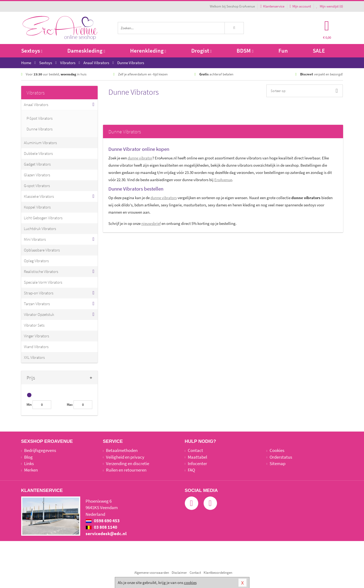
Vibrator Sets (34, 325)
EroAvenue (223, 180)
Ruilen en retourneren (126, 470)
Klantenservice (272, 6)
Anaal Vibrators (36, 105)
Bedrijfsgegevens (40, 450)
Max (70, 405)
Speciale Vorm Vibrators (43, 282)
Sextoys (32, 51)
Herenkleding (148, 51)
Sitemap (277, 463)
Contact (195, 450)
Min (29, 405)
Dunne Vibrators (40, 129)
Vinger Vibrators (36, 336)
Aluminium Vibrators (40, 143)
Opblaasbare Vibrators (42, 250)
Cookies (277, 450)
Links (29, 463)
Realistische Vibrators (41, 271)
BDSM (245, 51)
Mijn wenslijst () (330, 6)
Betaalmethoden (122, 450)
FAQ (191, 470)
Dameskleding (86, 51)
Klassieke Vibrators (39, 196)
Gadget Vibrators (37, 164)
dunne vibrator (140, 158)
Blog (28, 457)
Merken (31, 470)
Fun (283, 51)
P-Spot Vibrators (40, 118)
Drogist (201, 51)
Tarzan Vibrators (37, 304)
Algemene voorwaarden (152, 573)
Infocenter (197, 463)
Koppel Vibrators (37, 207)
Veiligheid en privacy (125, 457)
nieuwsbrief (151, 223)
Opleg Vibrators (36, 261)
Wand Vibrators (36, 347)
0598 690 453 (103, 521)
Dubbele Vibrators (38, 153)
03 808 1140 (101, 527)
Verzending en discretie (128, 463)
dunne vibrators (164, 198)
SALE (319, 51)
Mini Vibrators (35, 239)
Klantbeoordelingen (218, 573)
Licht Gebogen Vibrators (43, 218)
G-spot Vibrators (37, 186)
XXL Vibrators (34, 357)
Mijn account (300, 6)
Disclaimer (179, 573)
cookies (190, 582)
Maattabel (197, 457)
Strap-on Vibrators (39, 293)
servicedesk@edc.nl (106, 534)
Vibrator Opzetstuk (39, 314)
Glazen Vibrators (37, 175)
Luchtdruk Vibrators (40, 229)
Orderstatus (281, 457)
